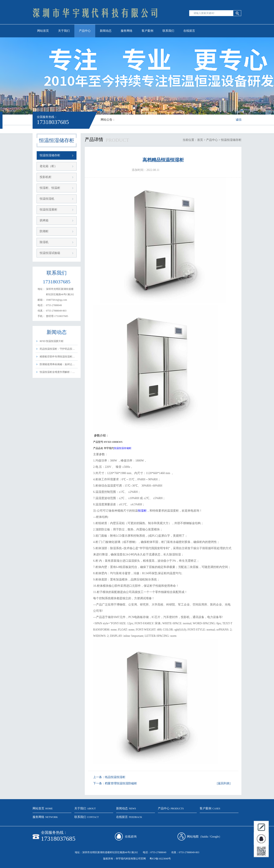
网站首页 (43, 31)
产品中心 (85, 31)
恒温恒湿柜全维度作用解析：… (57, 372)
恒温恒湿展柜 (48, 210)
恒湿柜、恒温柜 (50, 188)
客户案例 (147, 31)
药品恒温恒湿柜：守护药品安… (57, 349)
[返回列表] (224, 783)
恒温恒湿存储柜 (123, 448)
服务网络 (127, 31)
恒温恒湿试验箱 (50, 253)
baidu (205, 837)
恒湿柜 (142, 511)
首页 (200, 140)
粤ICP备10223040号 (160, 859)
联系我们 (168, 31)
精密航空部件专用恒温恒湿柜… (57, 357)
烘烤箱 (44, 220)
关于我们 (64, 31)
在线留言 (189, 31)
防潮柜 (44, 231)
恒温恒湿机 (47, 199)
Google (215, 837)
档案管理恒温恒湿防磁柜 (121, 783)
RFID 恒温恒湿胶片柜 (52, 341)
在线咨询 (131, 837)
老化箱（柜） (48, 166)
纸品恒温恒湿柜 (115, 777)
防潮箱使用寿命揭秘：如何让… (57, 364)
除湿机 (44, 242)
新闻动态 (106, 31)
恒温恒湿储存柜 (50, 155)
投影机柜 (46, 177)
